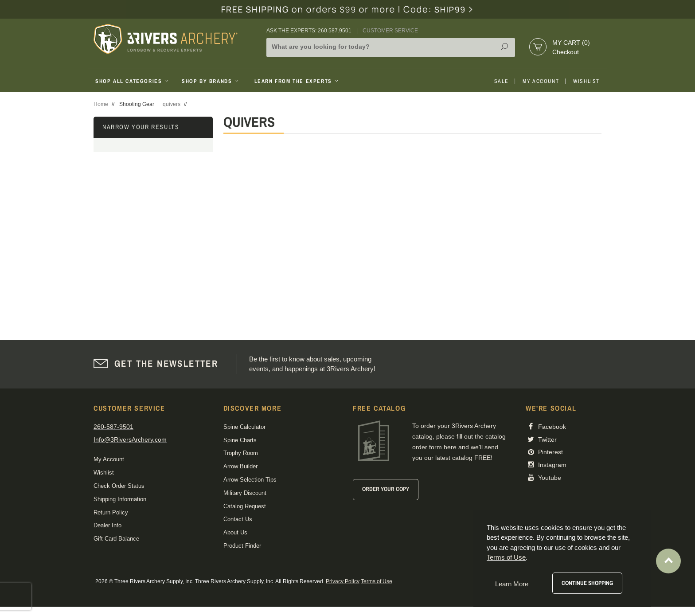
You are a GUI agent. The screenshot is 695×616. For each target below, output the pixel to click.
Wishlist (586, 81)
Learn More (512, 584)
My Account (541, 81)
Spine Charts (240, 440)
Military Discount (245, 493)
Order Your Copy (386, 489)
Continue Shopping (587, 583)
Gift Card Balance (116, 539)
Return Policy (111, 512)
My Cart (571, 43)
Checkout (566, 52)
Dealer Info (107, 525)
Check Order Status (119, 486)
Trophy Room (241, 453)
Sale (501, 81)
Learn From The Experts (297, 81)
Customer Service (390, 31)
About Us (235, 532)
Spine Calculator (244, 427)
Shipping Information (120, 499)
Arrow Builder (240, 466)
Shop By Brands (211, 81)
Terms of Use (377, 581)
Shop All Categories (133, 81)
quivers (172, 104)
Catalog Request (245, 506)
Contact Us (238, 519)
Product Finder (242, 546)
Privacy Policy (343, 581)
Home (101, 104)
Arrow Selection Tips (250, 480)
